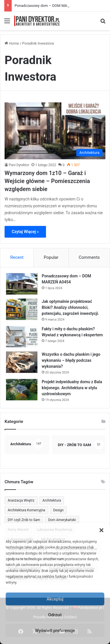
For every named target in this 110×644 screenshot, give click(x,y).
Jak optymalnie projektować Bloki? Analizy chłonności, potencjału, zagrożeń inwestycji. (70, 307)
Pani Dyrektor (19, 165)
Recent (17, 257)
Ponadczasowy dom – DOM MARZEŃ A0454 (51, 6)
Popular (51, 257)
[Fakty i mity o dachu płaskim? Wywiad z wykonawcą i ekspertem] (22, 337)
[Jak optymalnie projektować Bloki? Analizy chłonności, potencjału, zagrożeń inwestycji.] (22, 309)
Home (12, 43)
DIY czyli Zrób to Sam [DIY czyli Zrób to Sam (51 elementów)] (24, 520)
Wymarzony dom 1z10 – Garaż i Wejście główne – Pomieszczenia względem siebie (47, 181)
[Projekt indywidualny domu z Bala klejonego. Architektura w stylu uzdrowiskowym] (22, 390)
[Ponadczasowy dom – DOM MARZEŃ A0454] (22, 284)
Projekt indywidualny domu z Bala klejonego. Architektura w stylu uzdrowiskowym (72, 388)
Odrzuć (55, 615)
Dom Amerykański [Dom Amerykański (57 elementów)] (62, 520)
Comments (89, 257)
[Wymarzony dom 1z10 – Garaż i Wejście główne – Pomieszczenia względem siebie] (55, 131)
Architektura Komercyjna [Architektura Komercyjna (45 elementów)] (26, 510)
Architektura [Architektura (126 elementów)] (52, 500)
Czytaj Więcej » (25, 232)
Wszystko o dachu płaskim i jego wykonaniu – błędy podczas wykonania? (71, 360)
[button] (101, 530)
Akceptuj (55, 599)
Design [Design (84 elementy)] (58, 510)
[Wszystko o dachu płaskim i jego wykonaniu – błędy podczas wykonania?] (22, 362)
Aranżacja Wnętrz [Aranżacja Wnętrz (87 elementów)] (21, 500)
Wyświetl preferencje (55, 631)
